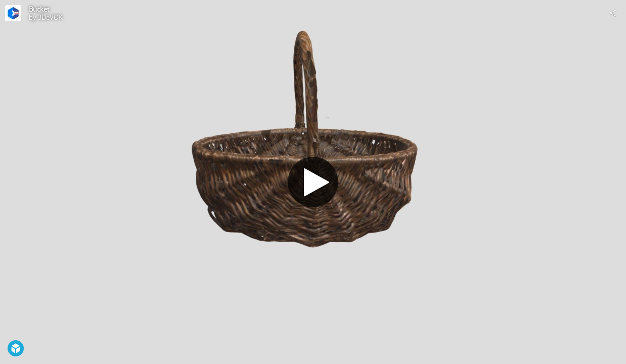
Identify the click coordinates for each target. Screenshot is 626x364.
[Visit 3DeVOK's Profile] (13, 13)
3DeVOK (50, 17)
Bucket (39, 9)
